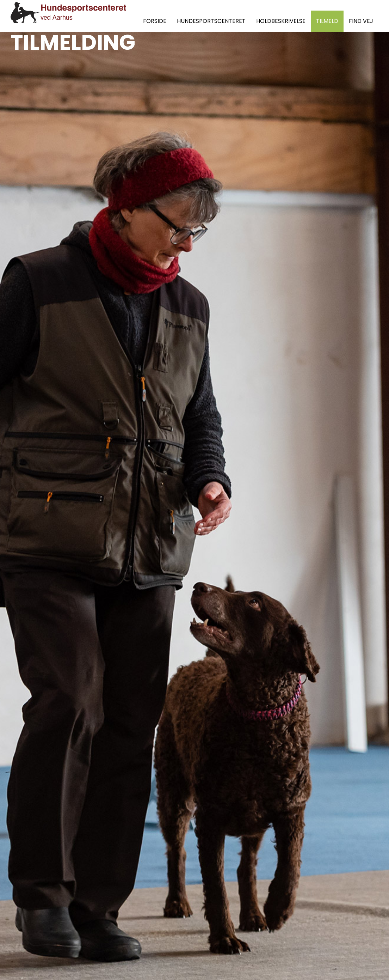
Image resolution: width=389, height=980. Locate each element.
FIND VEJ (361, 21)
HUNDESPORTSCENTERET (211, 21)
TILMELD (327, 21)
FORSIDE (155, 21)
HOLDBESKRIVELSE (281, 21)
